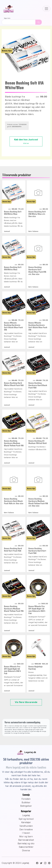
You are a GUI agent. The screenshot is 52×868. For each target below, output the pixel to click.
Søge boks (7, 18)
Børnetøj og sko (26, 843)
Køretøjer (26, 822)
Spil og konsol (26, 819)
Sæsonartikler (26, 847)
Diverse (26, 850)
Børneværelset (26, 840)
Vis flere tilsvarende (26, 702)
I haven (26, 833)
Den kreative (26, 829)
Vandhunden (26, 826)
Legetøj (26, 815)
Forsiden (26, 799)
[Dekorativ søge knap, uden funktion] (39, 22)
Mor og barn (26, 836)
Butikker (26, 802)
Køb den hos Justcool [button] (26, 141)
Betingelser (26, 806)
